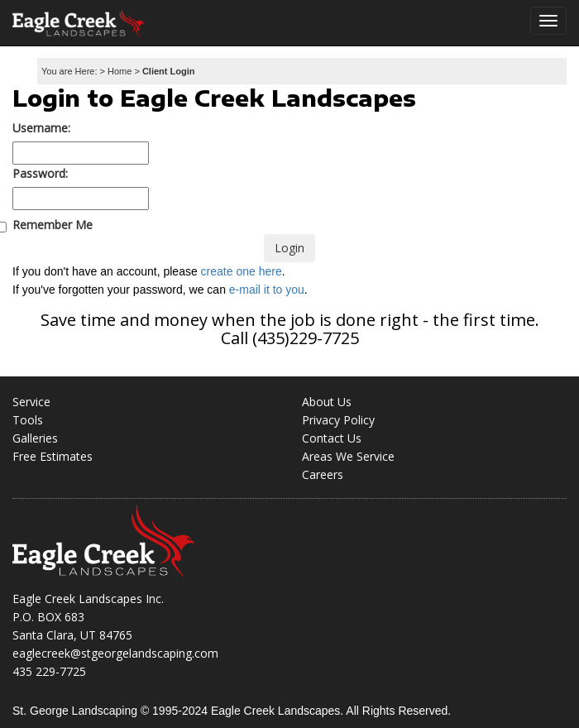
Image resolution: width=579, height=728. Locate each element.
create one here (242, 271)
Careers (323, 474)
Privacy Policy (338, 420)
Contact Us (332, 438)
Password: (40, 173)
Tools (28, 420)
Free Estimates (53, 456)
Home (120, 71)
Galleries (35, 438)
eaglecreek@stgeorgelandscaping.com (115, 653)
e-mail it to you (267, 290)
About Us (327, 402)
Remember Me (53, 225)
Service (31, 402)
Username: (41, 128)
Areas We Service (348, 456)
